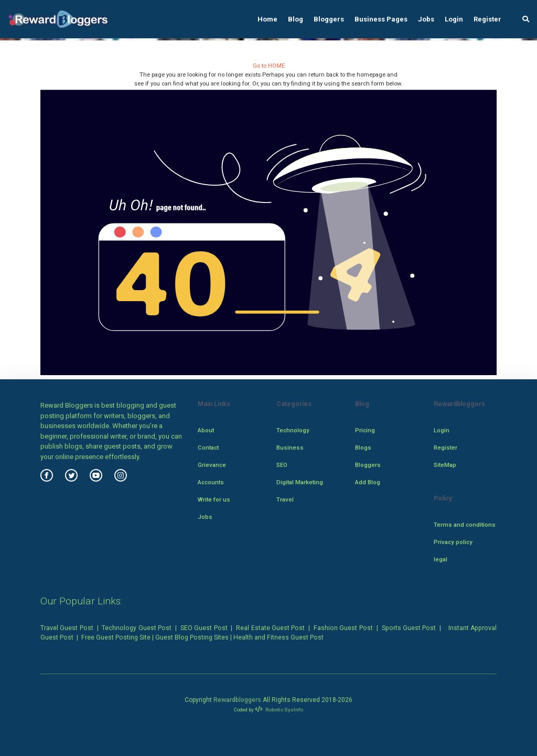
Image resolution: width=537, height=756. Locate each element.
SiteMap (445, 465)
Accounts (211, 482)
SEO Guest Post (204, 628)
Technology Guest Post (137, 628)
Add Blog (368, 482)
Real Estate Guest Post (270, 628)
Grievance (212, 465)
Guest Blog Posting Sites (192, 637)
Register (487, 19)
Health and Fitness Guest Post (278, 637)
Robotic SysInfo (279, 710)
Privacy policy (453, 542)
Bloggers (329, 19)
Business (290, 448)
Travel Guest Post (67, 628)
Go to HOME (269, 66)
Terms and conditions (465, 525)
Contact (208, 448)
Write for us (214, 499)
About (206, 430)
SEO (282, 465)
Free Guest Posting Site (116, 637)
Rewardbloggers (237, 700)
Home (267, 19)
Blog (296, 19)
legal (441, 559)
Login (454, 19)
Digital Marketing (300, 482)
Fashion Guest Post (343, 628)
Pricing (365, 430)
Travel (285, 499)
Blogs (363, 448)
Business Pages (381, 19)
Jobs (426, 19)
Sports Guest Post (409, 628)
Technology (293, 430)
